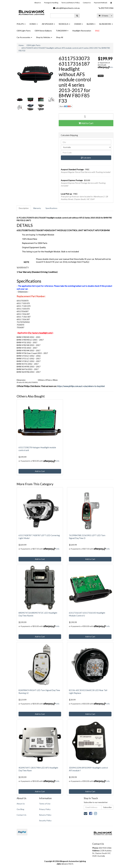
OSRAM (78, 24)
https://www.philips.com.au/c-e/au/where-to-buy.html (81, 386)
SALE (97, 31)
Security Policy (45, 820)
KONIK (34, 24)
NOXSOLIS (64, 24)
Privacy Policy (45, 809)
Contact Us (87, 3)
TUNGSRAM (62, 31)
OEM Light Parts (24, 31)
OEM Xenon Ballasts (43, 31)
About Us (38, 3)
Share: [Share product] (66, 106)
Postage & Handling (51, 3)
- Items (103, 16)
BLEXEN (91, 24)
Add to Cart (86, 123)
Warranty (37, 208)
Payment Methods (101, 3)
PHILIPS (21, 24)
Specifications (51, 208)
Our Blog (20, 809)
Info (112, 67)
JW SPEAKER (48, 24)
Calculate (86, 158)
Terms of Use (45, 804)
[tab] (24, 208)
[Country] (86, 147)
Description (24, 208)
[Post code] (86, 152)
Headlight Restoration (82, 31)
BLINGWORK (106, 24)
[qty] (86, 142)
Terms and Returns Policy (71, 3)
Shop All (60, 37)
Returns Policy (45, 815)
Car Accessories (24, 37)
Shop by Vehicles (44, 37)
